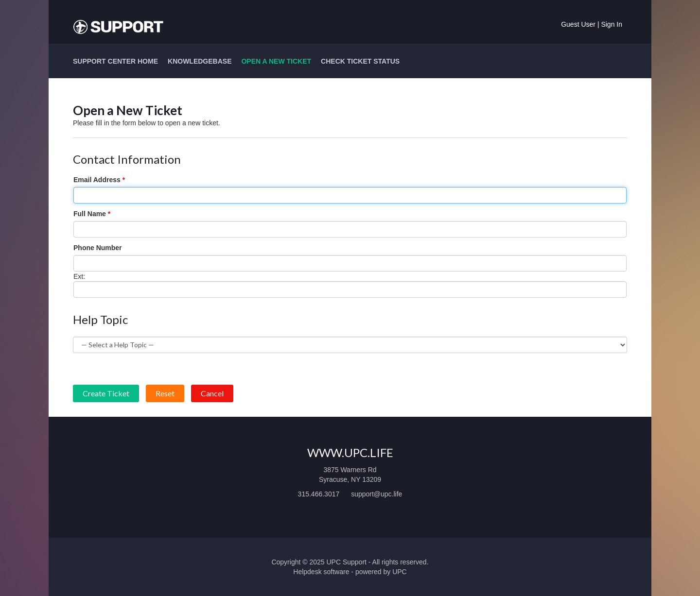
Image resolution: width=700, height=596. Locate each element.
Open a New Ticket (276, 61)
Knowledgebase (200, 61)
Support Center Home (115, 61)
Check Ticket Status (360, 61)
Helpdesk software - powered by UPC (350, 572)
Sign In (612, 24)
